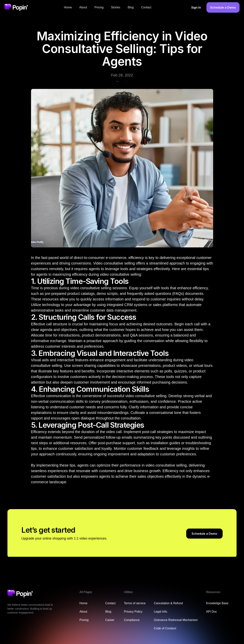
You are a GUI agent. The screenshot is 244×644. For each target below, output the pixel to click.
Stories (116, 7)
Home (68, 7)
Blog (131, 7)
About (83, 7)
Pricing (99, 7)
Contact (146, 7)
